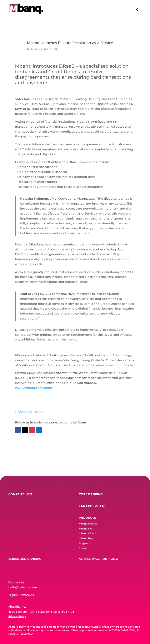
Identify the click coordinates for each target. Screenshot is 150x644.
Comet (83, 548)
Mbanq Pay (86, 538)
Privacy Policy (17, 616)
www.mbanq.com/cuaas (34, 388)
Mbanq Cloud (87, 533)
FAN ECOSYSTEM (92, 506)
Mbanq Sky (86, 529)
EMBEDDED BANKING (25, 559)
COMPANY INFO (20, 494)
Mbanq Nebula (88, 524)
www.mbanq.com (119, 365)
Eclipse (83, 543)
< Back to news (29, 411)
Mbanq (36, 49)
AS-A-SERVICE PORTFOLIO (98, 559)
